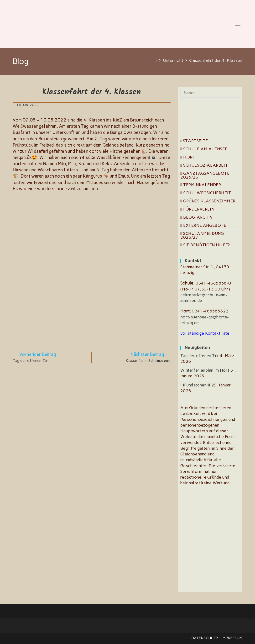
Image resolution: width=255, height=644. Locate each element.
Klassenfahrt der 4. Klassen (215, 60)
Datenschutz (205, 638)
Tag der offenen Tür (200, 356)
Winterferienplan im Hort (205, 370)
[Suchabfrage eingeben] (211, 93)
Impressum (232, 638)
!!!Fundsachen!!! (195, 385)
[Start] (157, 60)
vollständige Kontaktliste (205, 333)
